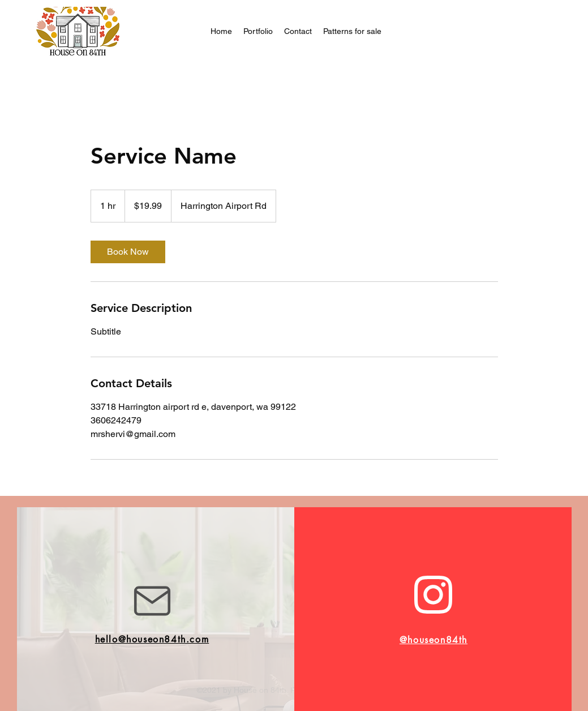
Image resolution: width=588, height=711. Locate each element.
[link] (128, 252)
